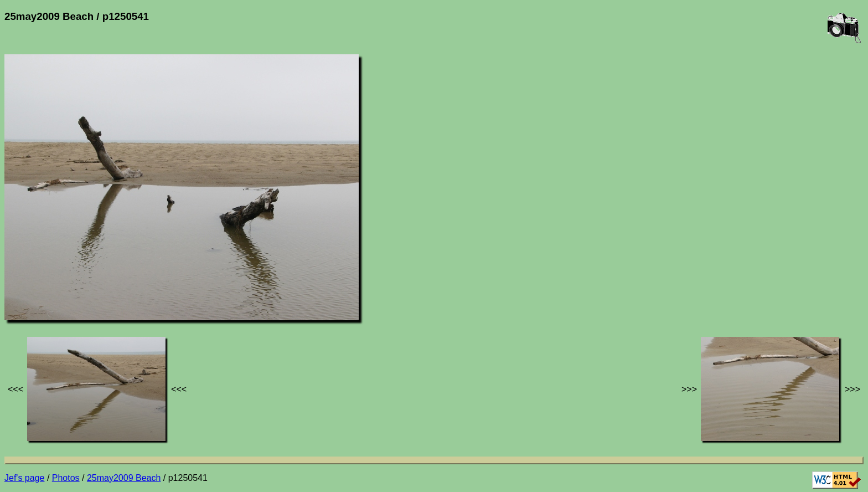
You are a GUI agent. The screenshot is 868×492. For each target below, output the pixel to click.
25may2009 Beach (124, 478)
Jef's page (24, 478)
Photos (66, 478)
